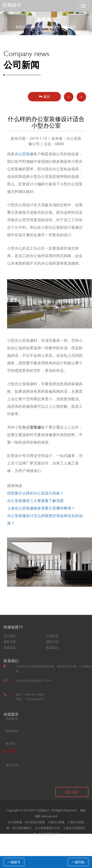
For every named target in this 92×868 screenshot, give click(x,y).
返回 (44, 97)
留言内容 (46, 782)
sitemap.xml (49, 827)
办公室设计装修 (35, 833)
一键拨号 (14, 862)
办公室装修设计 (22, 839)
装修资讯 (54, 27)
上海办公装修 (56, 833)
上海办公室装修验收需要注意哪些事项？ (41, 508)
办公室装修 (24, 154)
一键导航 (78, 862)
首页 (41, 27)
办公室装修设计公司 (47, 839)
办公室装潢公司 (49, 845)
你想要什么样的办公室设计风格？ (35, 493)
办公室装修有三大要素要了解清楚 (35, 501)
